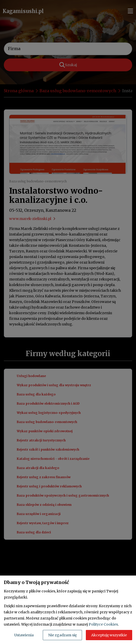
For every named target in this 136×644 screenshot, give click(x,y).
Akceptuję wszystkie (109, 635)
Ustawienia (24, 635)
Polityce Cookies (103, 624)
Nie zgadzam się (62, 635)
